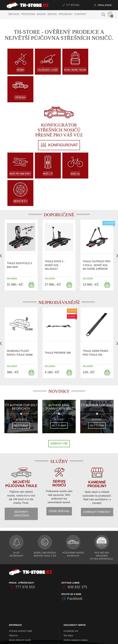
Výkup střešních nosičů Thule (23, 605)
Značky (67, 594)
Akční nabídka (70, 598)
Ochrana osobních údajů (21, 573)
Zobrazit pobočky (97, 454)
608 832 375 (74, 529)
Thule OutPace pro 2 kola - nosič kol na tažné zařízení (97, 207)
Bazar (41, 14)
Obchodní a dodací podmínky (23, 596)
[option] (21, 198)
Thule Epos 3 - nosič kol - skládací (55, 207)
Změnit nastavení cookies (76, 582)
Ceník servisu (59, 453)
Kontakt (81, 14)
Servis (52, 14)
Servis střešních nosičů (20, 582)
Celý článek (21, 368)
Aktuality (13, 610)
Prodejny (66, 14)
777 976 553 (71, 5)
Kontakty (13, 601)
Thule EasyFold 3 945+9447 (19, 207)
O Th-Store (14, 592)
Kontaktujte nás (71, 573)
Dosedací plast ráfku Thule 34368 (20, 295)
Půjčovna (28, 14)
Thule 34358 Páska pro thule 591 (95, 295)
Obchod (14, 14)
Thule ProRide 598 (58, 295)
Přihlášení (102, 5)
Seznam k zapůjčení (21, 456)
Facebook (72, 541)
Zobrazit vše (59, 386)
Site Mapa (68, 578)
